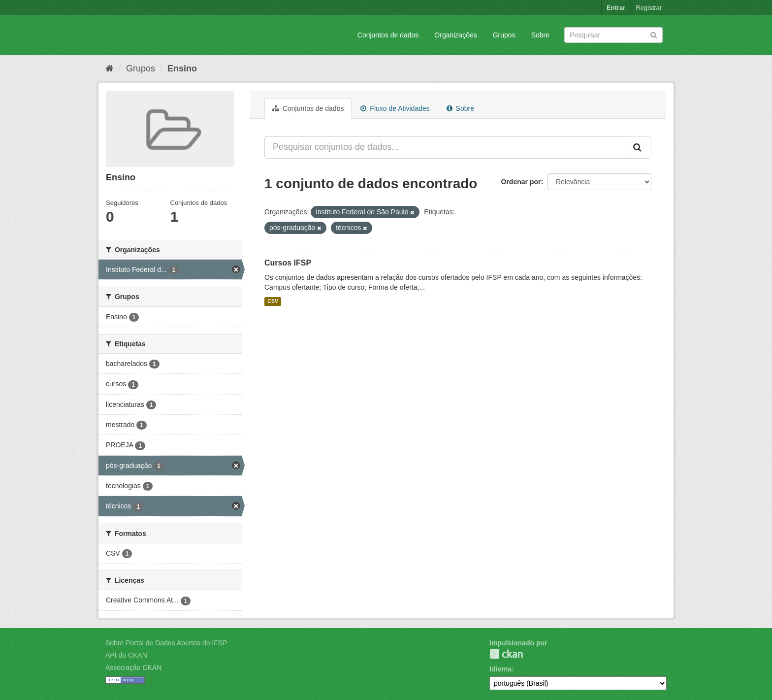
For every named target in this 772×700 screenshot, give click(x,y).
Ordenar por (521, 182)
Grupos (504, 35)
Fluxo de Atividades (395, 108)
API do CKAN (126, 655)
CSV (273, 301)
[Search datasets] (613, 35)
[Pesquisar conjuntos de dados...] (445, 147)
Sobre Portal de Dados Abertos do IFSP (166, 643)
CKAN (506, 654)
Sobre (540, 35)
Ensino (182, 68)
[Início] (110, 68)
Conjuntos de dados (388, 35)
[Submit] (654, 34)
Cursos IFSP (288, 263)
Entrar (616, 8)
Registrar (649, 8)
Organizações (455, 35)
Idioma (500, 669)
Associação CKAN (133, 667)
